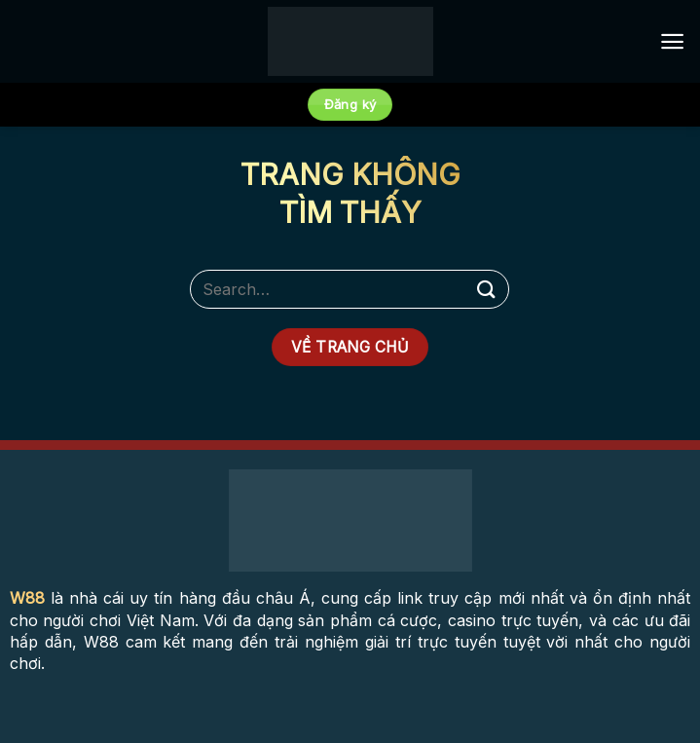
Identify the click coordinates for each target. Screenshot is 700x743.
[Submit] (487, 289)
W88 (27, 598)
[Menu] (672, 41)
